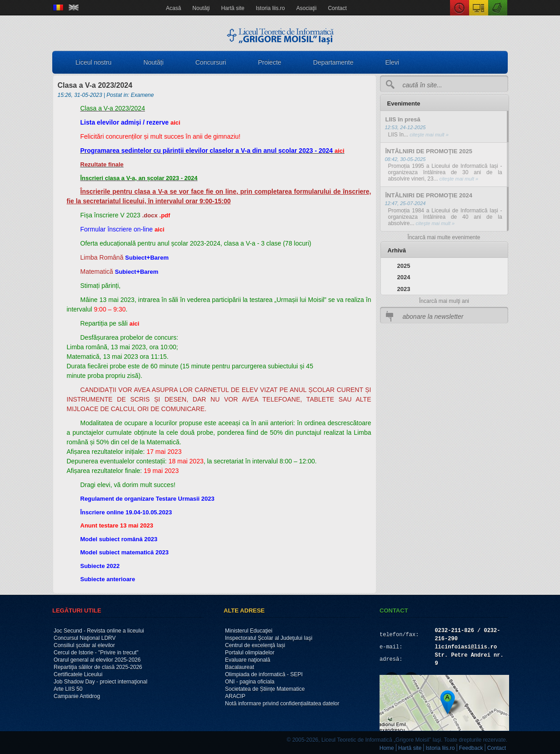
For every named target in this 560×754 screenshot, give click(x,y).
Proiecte (269, 62)
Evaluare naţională (247, 660)
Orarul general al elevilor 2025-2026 (97, 660)
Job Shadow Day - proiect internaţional (100, 682)
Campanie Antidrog (77, 696)
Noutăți (153, 62)
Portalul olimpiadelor (250, 653)
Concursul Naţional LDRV (85, 638)
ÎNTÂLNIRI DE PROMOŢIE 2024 (429, 195)
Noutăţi (201, 8)
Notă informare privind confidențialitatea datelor (282, 704)
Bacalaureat (240, 667)
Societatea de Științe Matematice (265, 689)
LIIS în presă (403, 119)
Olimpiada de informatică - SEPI (264, 674)
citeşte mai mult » (428, 135)
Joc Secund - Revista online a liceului (99, 631)
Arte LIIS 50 (68, 689)
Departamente (333, 62)
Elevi (392, 62)
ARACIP (235, 696)
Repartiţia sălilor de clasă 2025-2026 (98, 667)
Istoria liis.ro (270, 8)
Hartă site (232, 8)
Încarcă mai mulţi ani (444, 301)
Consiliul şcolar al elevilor (84, 645)
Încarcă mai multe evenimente (444, 237)
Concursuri (211, 62)
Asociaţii (307, 8)
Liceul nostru (93, 62)
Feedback (471, 748)
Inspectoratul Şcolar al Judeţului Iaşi (269, 638)
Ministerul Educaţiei (249, 631)
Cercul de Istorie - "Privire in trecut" (96, 653)
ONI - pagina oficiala (250, 682)
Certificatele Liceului (78, 674)
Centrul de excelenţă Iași (255, 645)
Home (387, 748)
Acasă (173, 8)
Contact (337, 8)
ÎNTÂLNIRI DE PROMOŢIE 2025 (429, 151)
